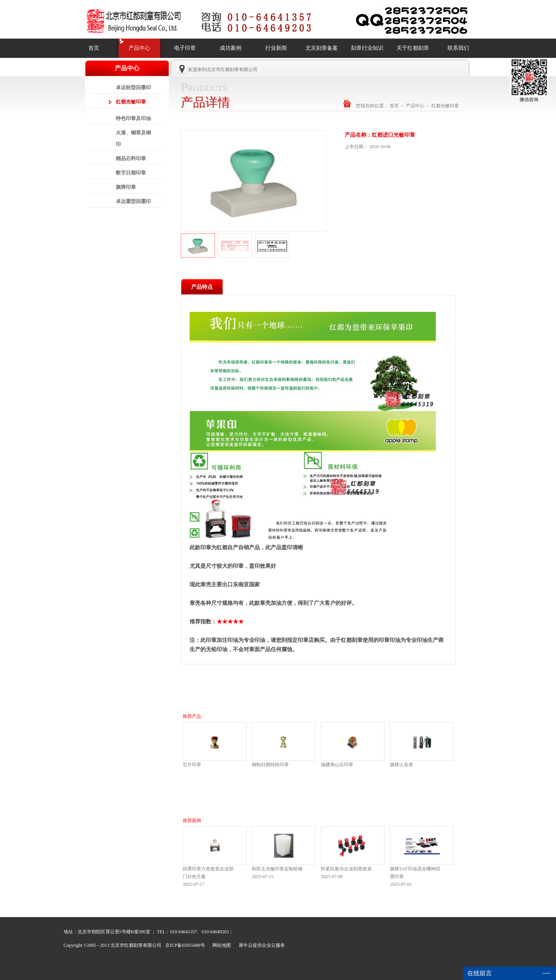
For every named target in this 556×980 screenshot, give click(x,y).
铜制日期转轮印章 (270, 765)
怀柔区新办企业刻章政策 (346, 869)
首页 (94, 48)
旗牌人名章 (402, 765)
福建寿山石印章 (337, 765)
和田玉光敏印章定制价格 (277, 869)
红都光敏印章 (445, 106)
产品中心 (415, 106)
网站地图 (220, 945)
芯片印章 (192, 765)
